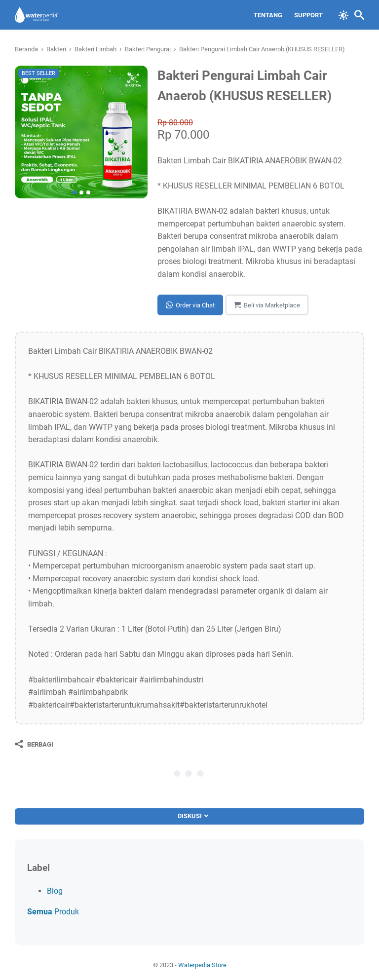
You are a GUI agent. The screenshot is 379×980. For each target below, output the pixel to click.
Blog (55, 891)
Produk (53, 912)
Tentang (268, 15)
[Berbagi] (34, 744)
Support (308, 15)
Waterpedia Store (202, 965)
